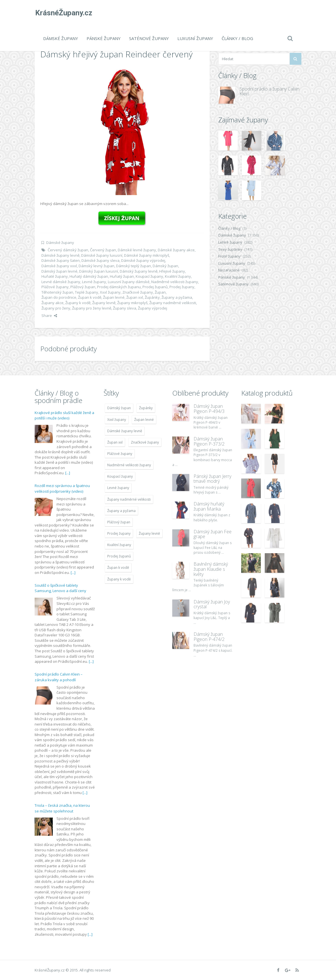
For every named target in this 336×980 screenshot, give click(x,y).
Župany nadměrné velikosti (173, 303)
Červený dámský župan (68, 250)
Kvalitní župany (178, 276)
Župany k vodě (78, 303)
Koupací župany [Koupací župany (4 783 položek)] (120, 476)
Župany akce (52, 303)
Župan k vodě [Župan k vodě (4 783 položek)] (118, 568)
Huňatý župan (122, 276)
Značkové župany (138, 292)
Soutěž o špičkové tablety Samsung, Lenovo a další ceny (60, 588)
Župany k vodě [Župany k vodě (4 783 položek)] (119, 579)
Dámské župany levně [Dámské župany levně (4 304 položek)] (125, 431)
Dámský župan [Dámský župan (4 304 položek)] (119, 408)
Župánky (152, 297)
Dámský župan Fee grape (213, 534)
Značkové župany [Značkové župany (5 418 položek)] (145, 442)
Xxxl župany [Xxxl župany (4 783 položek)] (117, 420)
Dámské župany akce (176, 250)
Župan (160, 292)
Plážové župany (55, 287)
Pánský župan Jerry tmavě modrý (212, 479)
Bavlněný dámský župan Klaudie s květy (211, 569)
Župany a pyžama (177, 297)
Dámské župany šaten (61, 260)
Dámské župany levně (60, 255)
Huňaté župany (55, 276)
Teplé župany (87, 292)
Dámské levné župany (137, 250)
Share (49, 315)
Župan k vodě (90, 297)
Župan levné (114, 297)
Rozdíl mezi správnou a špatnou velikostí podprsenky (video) (62, 488)
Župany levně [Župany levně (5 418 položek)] (149, 533)
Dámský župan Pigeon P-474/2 (209, 637)
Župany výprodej (153, 308)
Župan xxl (135, 297)
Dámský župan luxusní (99, 271)
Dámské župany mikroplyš (147, 255)
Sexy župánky (230, 249)
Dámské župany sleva (100, 260)
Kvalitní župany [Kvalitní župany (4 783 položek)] (119, 545)
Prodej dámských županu (119, 287)
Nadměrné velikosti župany (175, 282)
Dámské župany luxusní (102, 255)
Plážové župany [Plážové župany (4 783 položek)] (120, 454)
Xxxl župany (110, 292)
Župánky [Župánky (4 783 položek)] (146, 408)
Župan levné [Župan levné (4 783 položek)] (144, 420)
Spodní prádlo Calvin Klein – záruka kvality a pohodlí (59, 677)
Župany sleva (125, 308)
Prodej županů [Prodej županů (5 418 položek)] (119, 556)
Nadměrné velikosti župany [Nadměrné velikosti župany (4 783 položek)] (129, 465)
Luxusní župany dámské (129, 282)
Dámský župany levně (139, 271)
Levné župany (94, 282)
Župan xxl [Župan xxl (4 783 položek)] (115, 442)
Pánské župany (104, 38)
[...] (68, 473)
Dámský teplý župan (134, 266)
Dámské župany (61, 38)
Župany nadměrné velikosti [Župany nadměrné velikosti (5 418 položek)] (129, 499)
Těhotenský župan (57, 292)
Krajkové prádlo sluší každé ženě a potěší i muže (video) (64, 415)
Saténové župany (149, 38)
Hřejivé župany (172, 271)
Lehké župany (230, 242)
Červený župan (103, 250)
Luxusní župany (195, 38)
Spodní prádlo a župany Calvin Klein (269, 91)
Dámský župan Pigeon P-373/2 (209, 441)
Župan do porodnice (59, 297)
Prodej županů (155, 287)
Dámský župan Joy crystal (212, 604)
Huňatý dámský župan (89, 276)
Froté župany (229, 256)
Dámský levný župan (96, 266)
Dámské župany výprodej (143, 260)
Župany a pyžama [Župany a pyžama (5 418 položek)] (121, 511)
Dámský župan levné (59, 271)
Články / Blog (237, 38)
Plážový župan (83, 287)
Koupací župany (149, 276)
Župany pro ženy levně (92, 308)
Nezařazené (229, 270)
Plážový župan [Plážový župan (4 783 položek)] (119, 522)
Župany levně (104, 303)
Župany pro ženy (56, 308)
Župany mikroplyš (132, 303)
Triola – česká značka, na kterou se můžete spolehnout (62, 808)
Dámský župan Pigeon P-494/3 (209, 409)
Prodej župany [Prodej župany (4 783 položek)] (119, 533)
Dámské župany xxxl (59, 266)
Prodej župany (182, 287)
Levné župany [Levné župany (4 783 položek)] (118, 488)
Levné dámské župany (61, 282)
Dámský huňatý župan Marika (209, 506)
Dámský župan (165, 266)
